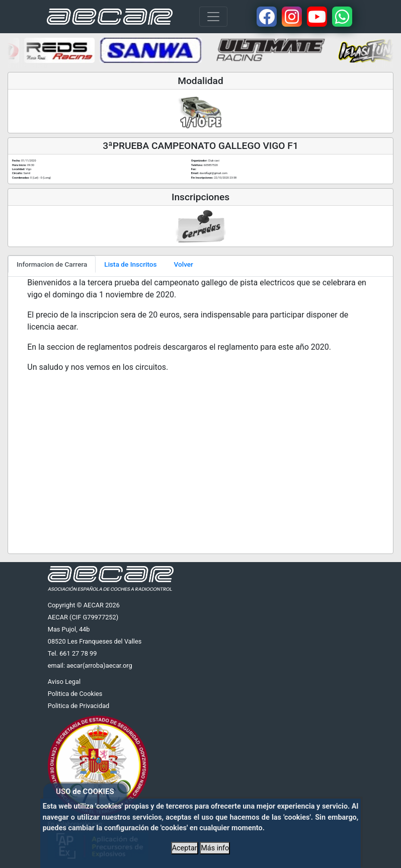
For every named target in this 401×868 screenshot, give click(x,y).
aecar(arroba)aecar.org (99, 665)
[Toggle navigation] (213, 17)
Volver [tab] (184, 264)
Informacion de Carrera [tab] (52, 264)
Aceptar (185, 848)
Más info (215, 848)
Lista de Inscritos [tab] (130, 264)
